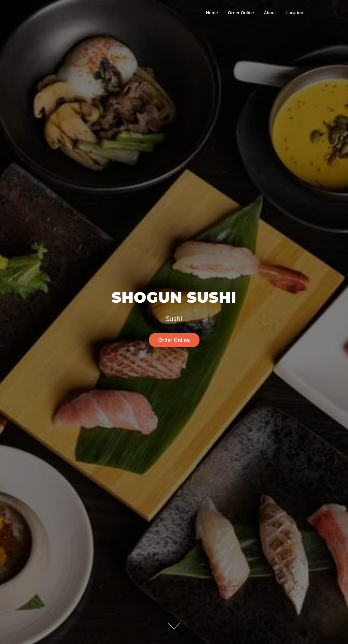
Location (295, 13)
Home (212, 13)
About (270, 13)
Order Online (241, 13)
